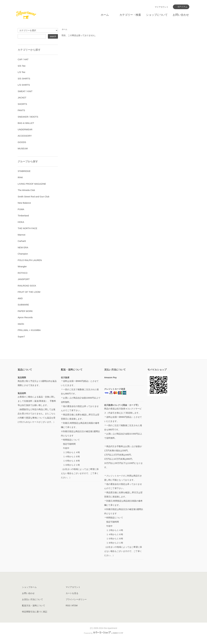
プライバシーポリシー (76, 599)
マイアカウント (162, 7)
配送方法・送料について (34, 606)
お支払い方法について (32, 599)
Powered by (103, 633)
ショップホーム (29, 587)
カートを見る (72, 593)
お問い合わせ (181, 15)
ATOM (75, 606)
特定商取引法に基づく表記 (35, 612)
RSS (68, 606)
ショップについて (157, 15)
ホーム (105, 15)
